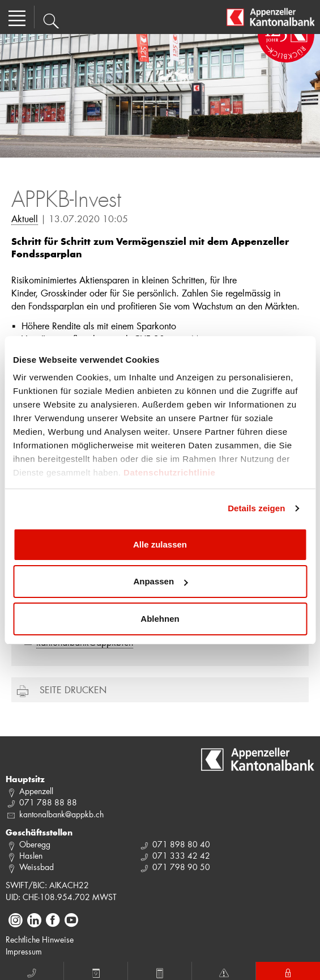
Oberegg (35, 844)
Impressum (24, 951)
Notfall (224, 971)
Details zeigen (256, 508)
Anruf (32, 971)
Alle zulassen (160, 544)
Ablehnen (160, 619)
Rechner (160, 971)
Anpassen (160, 581)
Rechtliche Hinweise (40, 939)
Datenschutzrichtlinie (169, 472)
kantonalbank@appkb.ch (61, 814)
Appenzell (36, 791)
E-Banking (288, 971)
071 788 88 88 (48, 802)
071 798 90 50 (181, 867)
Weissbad (37, 867)
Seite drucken (73, 690)
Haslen (31, 856)
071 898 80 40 (181, 844)
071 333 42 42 (181, 856)
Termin (96, 971)
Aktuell (25, 219)
